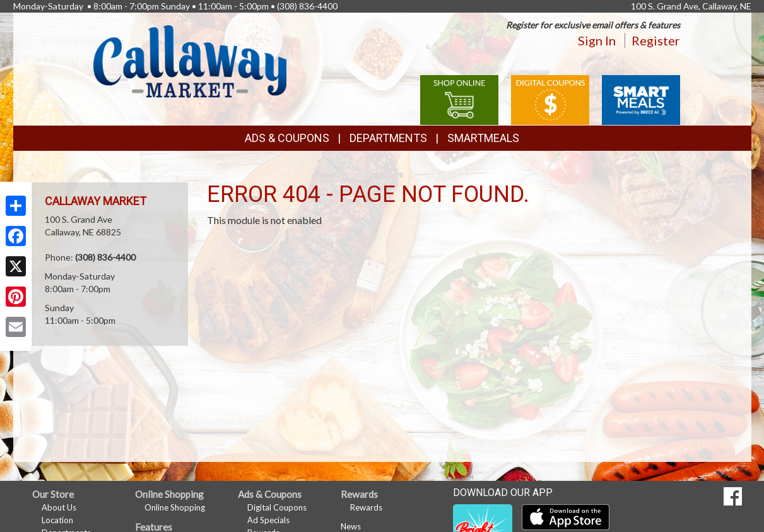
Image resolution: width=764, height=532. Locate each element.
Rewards (366, 507)
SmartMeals (483, 138)
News (351, 526)
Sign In (597, 40)
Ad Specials (268, 520)
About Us (59, 507)
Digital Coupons (277, 507)
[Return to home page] (190, 60)
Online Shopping (175, 507)
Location (57, 520)
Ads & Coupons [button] (287, 138)
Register (656, 40)
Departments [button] (388, 138)
